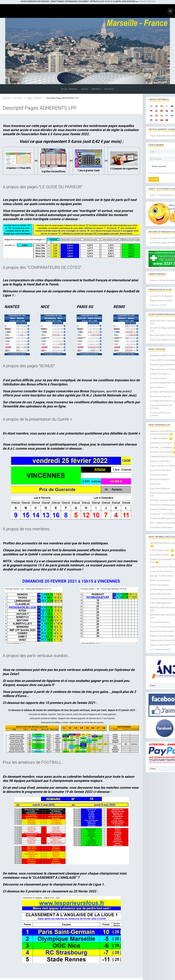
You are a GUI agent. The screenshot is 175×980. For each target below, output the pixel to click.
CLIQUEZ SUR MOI (146, 1)
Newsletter (109, 89)
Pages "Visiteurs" (34, 98)
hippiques (98, 391)
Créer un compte (154, 173)
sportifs (113, 391)
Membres (96, 89)
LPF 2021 (18, 98)
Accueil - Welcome (69, 89)
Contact (85, 89)
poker (128, 391)
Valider (154, 179)
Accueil (6, 98)
